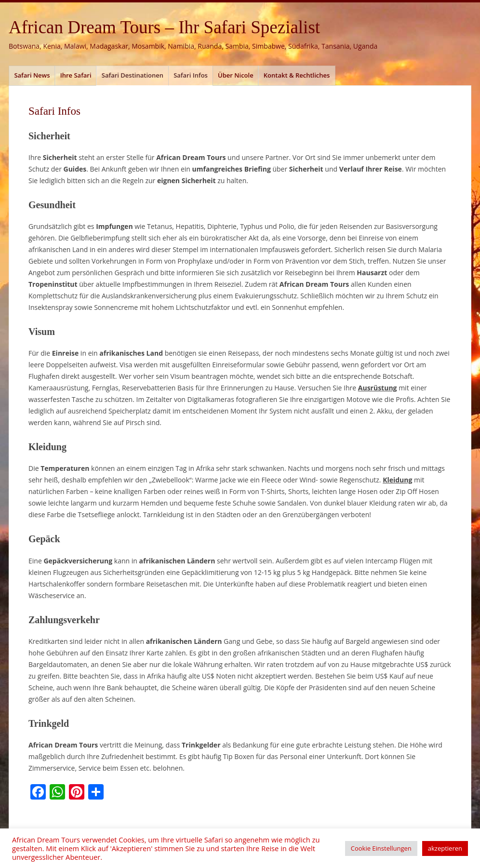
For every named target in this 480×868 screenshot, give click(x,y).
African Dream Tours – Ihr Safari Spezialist (164, 27)
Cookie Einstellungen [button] (381, 848)
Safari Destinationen (133, 75)
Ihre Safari (76, 75)
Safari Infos (191, 75)
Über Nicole (236, 75)
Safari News (32, 75)
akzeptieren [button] (445, 848)
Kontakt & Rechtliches (297, 75)
